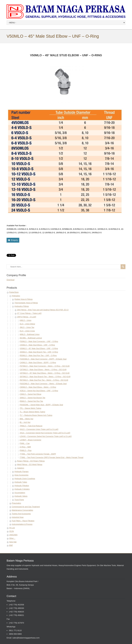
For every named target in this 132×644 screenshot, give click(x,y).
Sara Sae (13, 542)
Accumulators (20, 493)
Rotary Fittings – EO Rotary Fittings (31, 461)
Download (10, 280)
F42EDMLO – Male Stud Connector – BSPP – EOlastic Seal (43, 359)
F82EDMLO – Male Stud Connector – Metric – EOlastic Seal (43, 384)
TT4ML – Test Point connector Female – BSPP (38, 454)
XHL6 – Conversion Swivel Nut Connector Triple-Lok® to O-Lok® (45, 433)
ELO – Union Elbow (27, 324)
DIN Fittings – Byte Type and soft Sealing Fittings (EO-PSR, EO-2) (43, 310)
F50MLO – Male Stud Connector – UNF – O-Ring (39, 341)
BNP (11, 545)
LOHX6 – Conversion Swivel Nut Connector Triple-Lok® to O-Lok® (46, 436)
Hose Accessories (21, 475)
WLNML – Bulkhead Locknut (31, 338)
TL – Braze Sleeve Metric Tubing (32, 412)
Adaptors (21, 468)
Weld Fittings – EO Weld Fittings (30, 465)
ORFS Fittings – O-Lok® (27, 317)
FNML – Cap (25, 443)
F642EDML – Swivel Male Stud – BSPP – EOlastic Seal (41, 405)
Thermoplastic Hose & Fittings (26, 303)
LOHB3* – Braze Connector (30, 440)
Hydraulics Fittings (22, 306)
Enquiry (14, 240)
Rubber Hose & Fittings (24, 299)
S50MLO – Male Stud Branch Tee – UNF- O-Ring (39, 352)
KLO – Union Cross (27, 331)
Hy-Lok (12, 528)
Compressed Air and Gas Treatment (26, 507)
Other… (12, 538)
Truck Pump (19, 500)
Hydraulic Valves (21, 496)
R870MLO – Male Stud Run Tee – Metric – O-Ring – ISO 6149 (44, 380)
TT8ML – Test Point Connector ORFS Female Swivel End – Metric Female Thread (51, 458)
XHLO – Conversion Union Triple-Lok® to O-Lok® (39, 429)
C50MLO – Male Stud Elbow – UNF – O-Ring (37, 345)
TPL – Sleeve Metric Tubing (30, 408)
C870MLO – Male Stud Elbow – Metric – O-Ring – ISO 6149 (43, 370)
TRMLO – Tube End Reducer (31, 426)
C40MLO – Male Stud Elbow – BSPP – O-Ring (38, 363)
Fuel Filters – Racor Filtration (23, 521)
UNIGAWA (13, 535)
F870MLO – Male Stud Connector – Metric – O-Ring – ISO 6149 (45, 366)
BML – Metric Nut (26, 419)
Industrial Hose (18, 517)
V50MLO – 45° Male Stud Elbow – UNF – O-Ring (39, 349)
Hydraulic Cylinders (22, 489)
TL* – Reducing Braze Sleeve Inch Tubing (36, 415)
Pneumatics (16, 503)
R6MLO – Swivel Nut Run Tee (31, 401)
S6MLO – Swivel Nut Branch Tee (32, 398)
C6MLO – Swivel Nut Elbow (30, 394)
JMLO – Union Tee (27, 327)
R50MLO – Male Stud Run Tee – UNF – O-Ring (38, 356)
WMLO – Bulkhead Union (30, 334)
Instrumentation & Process (22, 524)
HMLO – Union (25, 320)
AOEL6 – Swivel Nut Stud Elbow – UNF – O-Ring (39, 391)
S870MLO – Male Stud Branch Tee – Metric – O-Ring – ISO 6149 (45, 377)
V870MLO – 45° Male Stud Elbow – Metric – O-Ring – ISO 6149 (45, 373)
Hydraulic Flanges (21, 472)
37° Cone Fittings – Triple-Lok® (29, 313)
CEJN (11, 531)
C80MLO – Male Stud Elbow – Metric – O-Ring (38, 387)
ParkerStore (14, 292)
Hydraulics (16, 296)
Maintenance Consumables (22, 510)
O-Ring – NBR (25, 447)
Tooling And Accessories (21, 514)
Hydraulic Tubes (21, 482)
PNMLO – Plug (26, 450)
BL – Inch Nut (25, 422)
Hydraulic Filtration (22, 486)
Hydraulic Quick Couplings (25, 479)
